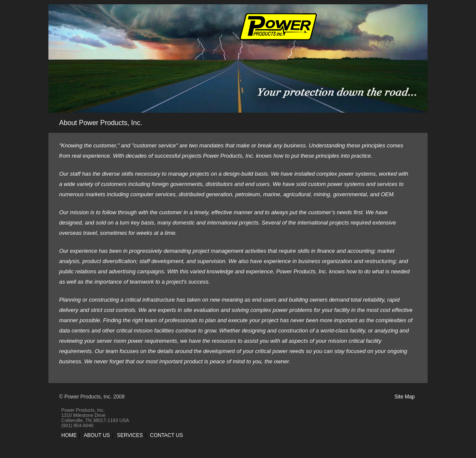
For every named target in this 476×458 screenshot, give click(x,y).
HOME (69, 435)
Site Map (405, 397)
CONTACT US (166, 435)
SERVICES (130, 435)
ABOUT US (97, 435)
